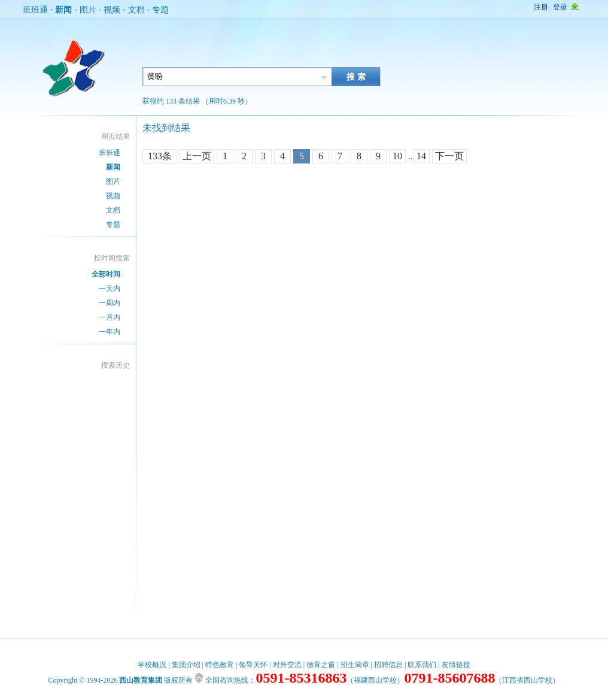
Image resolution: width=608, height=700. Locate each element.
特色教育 (220, 665)
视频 (112, 10)
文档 (136, 10)
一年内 (110, 332)
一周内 (110, 303)
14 (421, 156)
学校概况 (152, 665)
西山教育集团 (141, 680)
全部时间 (106, 274)
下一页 (449, 156)
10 (397, 156)
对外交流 (287, 665)
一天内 (110, 289)
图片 (88, 10)
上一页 (197, 156)
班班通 (35, 10)
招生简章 (355, 665)
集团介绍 (186, 665)
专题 (160, 10)
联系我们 (422, 665)
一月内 (110, 317)
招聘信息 (388, 665)
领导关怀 (253, 665)
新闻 (63, 10)
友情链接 (456, 665)
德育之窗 (321, 665)
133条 (160, 156)
